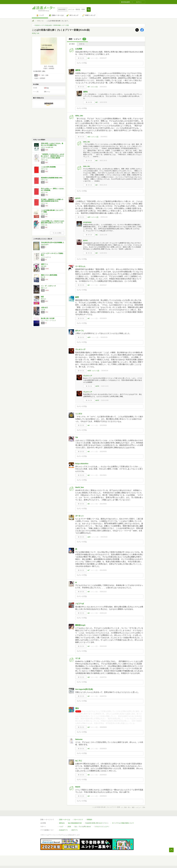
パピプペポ (80, 604)
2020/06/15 (103, 796)
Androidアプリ (63, 830)
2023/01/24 (105, 371)
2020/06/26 (103, 727)
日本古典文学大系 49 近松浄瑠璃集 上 (52, 243)
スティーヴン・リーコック (48, 320)
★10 (89, 137)
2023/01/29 (104, 337)
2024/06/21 (104, 137)
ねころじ (79, 761)
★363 (89, 371)
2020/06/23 (103, 749)
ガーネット (80, 516)
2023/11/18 (104, 217)
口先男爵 (79, 49)
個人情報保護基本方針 (75, 823)
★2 (96, 235)
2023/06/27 (103, 285)
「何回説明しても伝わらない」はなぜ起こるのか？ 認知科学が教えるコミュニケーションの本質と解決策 (52, 156)
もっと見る (57, 233)
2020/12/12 (103, 592)
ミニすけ (79, 414)
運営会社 (62, 823)
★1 (89, 58)
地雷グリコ (44, 264)
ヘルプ (61, 827)
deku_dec (79, 116)
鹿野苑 (78, 70)
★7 (89, 570)
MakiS (78, 787)
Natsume (79, 739)
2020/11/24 (103, 613)
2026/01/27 (103, 58)
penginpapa (87, 222)
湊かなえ (43, 299)
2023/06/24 (103, 318)
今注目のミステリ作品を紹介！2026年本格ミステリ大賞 (52, 25)
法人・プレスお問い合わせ (83, 827)
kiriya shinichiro (82, 464)
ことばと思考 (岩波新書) (48, 167)
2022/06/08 (103, 425)
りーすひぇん (80, 266)
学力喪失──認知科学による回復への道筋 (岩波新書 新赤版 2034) (52, 200)
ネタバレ (82, 44)
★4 (96, 161)
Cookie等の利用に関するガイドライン (97, 823)
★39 (89, 537)
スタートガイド (78, 820)
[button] (89, 9)
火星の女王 (44, 308)
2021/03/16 (104, 537)
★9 (89, 87)
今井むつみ (40, 21)
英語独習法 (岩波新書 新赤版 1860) (52, 178)
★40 (89, 217)
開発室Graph (80, 625)
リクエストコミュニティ (102, 827)
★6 (89, 677)
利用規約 (89, 820)
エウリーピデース (46, 257)
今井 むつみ (44, 160)
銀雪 (77, 297)
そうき (78, 658)
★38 (89, 337)
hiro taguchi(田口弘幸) (84, 689)
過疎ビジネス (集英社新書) (49, 275)
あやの (78, 198)
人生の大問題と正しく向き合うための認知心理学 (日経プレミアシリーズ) (52, 222)
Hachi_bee (80, 487)
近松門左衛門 (45, 245)
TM (77, 437)
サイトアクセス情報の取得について (123, 823)
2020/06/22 (103, 775)
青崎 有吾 (44, 266)
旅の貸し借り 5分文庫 (48, 318)
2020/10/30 (103, 646)
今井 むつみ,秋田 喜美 (47, 147)
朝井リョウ (44, 288)
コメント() (94, 58)
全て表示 (72, 44)
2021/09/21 (103, 475)
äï (76, 582)
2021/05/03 (103, 504)
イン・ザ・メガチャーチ (48, 286)
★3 (96, 102)
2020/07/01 (103, 677)
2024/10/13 (103, 87)
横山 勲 (43, 277)
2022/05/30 (103, 451)
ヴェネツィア (80, 349)
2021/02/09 (103, 570)
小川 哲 (43, 310)
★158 (97, 386)
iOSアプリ (75, 830)
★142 (97, 400)
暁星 (42, 297)
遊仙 (77, 708)
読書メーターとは (65, 820)
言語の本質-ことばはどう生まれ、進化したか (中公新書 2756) (52, 144)
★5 (89, 504)
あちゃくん (80, 330)
